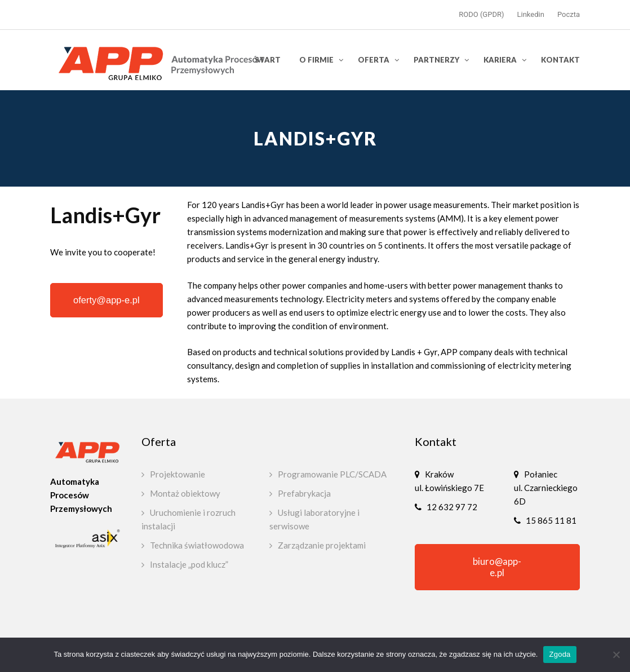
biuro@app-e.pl (497, 567)
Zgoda (560, 654)
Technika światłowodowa (197, 545)
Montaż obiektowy (185, 493)
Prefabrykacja (304, 493)
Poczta (569, 14)
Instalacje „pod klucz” (189, 564)
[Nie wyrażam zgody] (616, 655)
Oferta (374, 60)
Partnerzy (436, 60)
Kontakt (560, 60)
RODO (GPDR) (481, 14)
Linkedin (531, 14)
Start (268, 60)
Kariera (500, 60)
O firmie (316, 60)
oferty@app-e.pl (107, 300)
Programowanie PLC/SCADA (332, 474)
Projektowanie (178, 474)
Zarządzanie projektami (322, 545)
